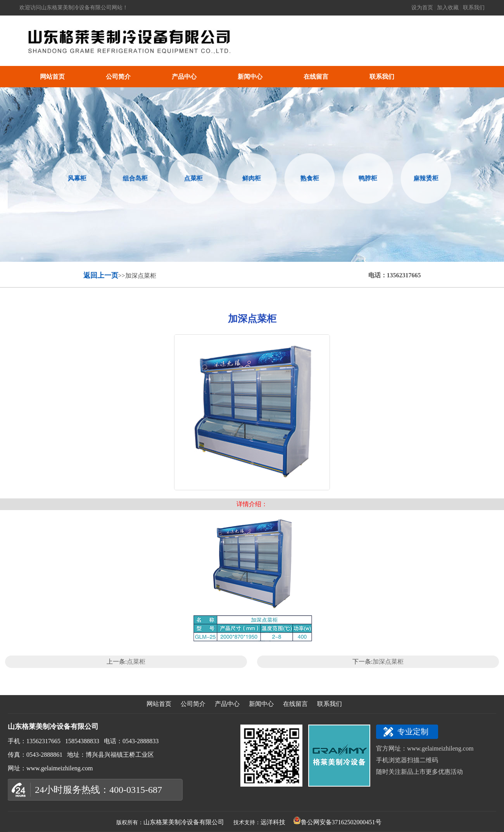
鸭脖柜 (367, 178)
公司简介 (118, 77)
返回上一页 (101, 275)
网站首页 (52, 77)
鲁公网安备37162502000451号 (337, 822)
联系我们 (474, 8)
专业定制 (413, 732)
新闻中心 (250, 77)
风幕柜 (76, 178)
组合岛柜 (134, 178)
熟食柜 (308, 178)
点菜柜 (192, 178)
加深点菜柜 (388, 662)
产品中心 (184, 77)
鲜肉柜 (250, 178)
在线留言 (316, 77)
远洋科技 (273, 822)
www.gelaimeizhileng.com (440, 748)
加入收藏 (448, 8)
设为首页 (423, 8)
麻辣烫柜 (425, 178)
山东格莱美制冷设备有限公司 (184, 822)
